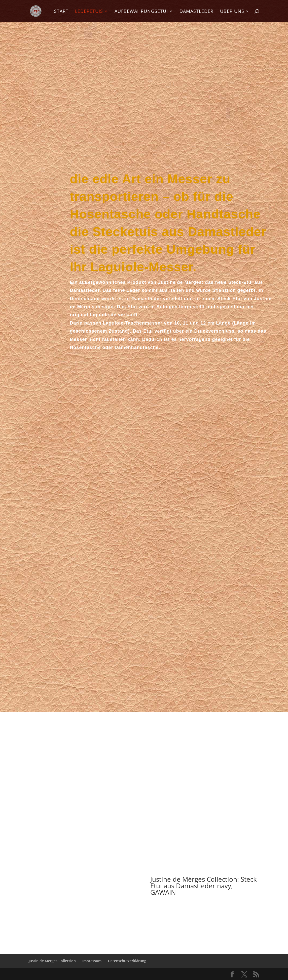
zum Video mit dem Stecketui (144, 835)
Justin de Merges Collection (52, 961)
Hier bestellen (205, 910)
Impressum (92, 961)
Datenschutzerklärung (127, 961)
